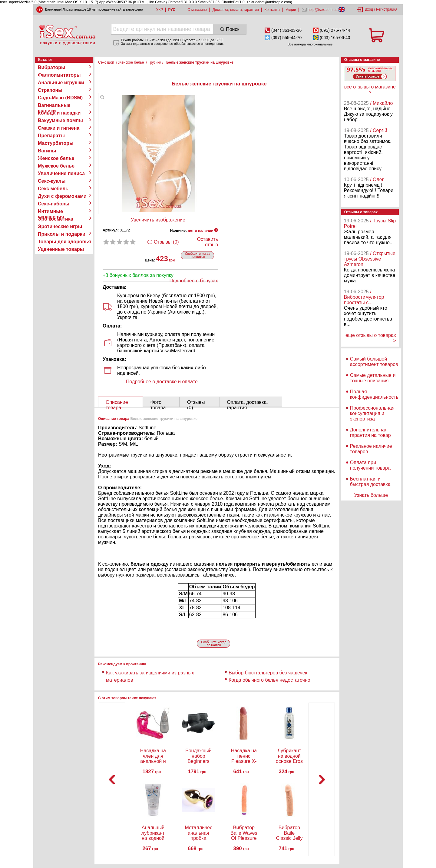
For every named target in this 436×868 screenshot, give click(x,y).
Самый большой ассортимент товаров (374, 362)
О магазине (197, 10)
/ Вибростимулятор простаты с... (364, 297)
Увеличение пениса (61, 173)
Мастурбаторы (56, 143)
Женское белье (56, 158)
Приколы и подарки (62, 234)
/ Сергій (379, 130)
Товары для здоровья (64, 242)
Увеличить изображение (158, 220)
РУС (172, 10)
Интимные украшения (51, 211)
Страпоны (50, 90)
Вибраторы (52, 67)
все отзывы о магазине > (370, 90)
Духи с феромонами (62, 196)
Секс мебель (53, 189)
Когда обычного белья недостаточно (270, 680)
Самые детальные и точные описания (373, 378)
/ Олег (377, 180)
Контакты (272, 10)
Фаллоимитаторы (59, 75)
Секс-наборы (54, 204)
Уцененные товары (61, 249)
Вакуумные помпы (60, 120)
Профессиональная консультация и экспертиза (372, 413)
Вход (369, 9)
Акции (291, 10)
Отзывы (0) (166, 242)
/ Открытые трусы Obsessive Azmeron (370, 259)
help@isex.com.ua (323, 10)
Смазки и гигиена (59, 128)
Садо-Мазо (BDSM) (60, 98)
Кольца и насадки (59, 113)
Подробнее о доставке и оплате (162, 382)
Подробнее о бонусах (194, 281)
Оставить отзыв (207, 242)
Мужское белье (56, 166)
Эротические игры (60, 226)
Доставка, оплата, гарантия (236, 10)
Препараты (51, 136)
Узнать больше (371, 495)
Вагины (47, 151)
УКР (160, 10)
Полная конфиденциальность (374, 394)
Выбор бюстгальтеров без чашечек (268, 673)
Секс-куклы (52, 181)
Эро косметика (56, 219)
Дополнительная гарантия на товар (370, 432)
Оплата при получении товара (370, 465)
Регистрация (387, 9)
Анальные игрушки (61, 83)
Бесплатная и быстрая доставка (370, 482)
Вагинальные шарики (54, 105)
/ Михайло (381, 103)
